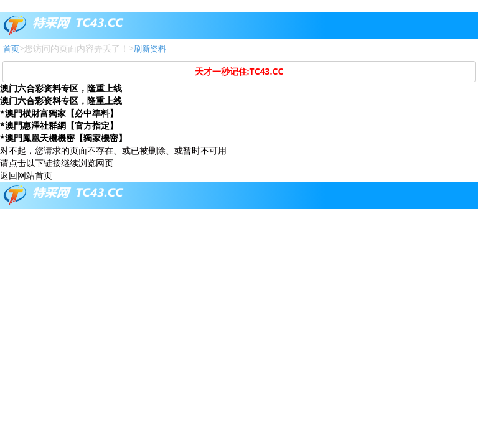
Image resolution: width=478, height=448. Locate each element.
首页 (11, 49)
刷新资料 (150, 49)
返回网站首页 (26, 175)
